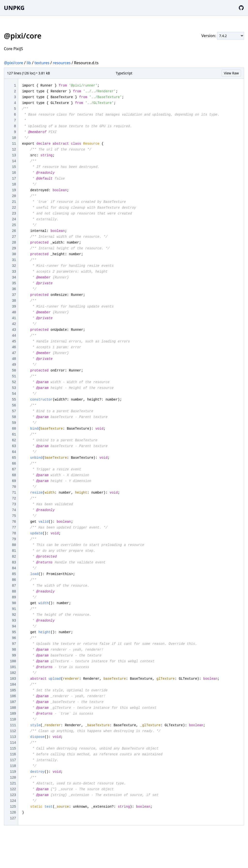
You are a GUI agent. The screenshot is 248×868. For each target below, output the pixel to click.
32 (14, 266)
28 (14, 243)
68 (14, 475)
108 (13, 708)
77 (14, 528)
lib (29, 63)
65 (14, 458)
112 (13, 731)
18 (14, 184)
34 (14, 277)
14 (14, 161)
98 (14, 650)
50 (14, 371)
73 (14, 504)
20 (14, 196)
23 (14, 213)
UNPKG (14, 8)
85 (14, 574)
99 (14, 655)
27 (14, 237)
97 (14, 644)
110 (13, 719)
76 (14, 522)
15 (14, 167)
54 (14, 394)
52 (14, 382)
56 (14, 405)
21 (14, 202)
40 (14, 312)
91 (14, 609)
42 (14, 324)
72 (14, 498)
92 (14, 615)
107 (13, 702)
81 (14, 551)
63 (14, 446)
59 (14, 423)
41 (14, 318)
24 (14, 219)
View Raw (231, 73)
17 (14, 179)
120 (13, 778)
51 (14, 376)
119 (13, 772)
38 (14, 301)
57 (14, 411)
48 (14, 359)
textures (42, 63)
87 (14, 586)
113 (13, 737)
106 (13, 696)
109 (13, 714)
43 (14, 330)
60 (14, 429)
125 (13, 807)
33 (14, 272)
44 (14, 336)
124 (13, 801)
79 (14, 539)
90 (14, 603)
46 (14, 347)
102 (13, 673)
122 (13, 789)
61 (14, 434)
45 (14, 341)
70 (14, 487)
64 (14, 452)
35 (14, 283)
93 (14, 621)
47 (14, 353)
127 (13, 818)
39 (14, 307)
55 (14, 400)
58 (14, 417)
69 (14, 481)
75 (14, 516)
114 (13, 743)
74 (14, 510)
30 (14, 254)
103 (13, 679)
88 (14, 592)
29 (14, 248)
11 (14, 144)
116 (13, 754)
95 (14, 632)
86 (14, 580)
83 (14, 562)
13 (14, 155)
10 (14, 138)
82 (14, 557)
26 (14, 231)
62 (14, 440)
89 (14, 597)
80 (14, 545)
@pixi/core (14, 63)
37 (14, 295)
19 (14, 190)
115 (13, 749)
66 (14, 464)
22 (14, 208)
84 (14, 568)
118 (13, 766)
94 (14, 626)
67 (14, 469)
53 (14, 388)
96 (14, 638)
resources (62, 63)
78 (14, 533)
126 (13, 813)
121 (13, 783)
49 (14, 365)
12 (14, 150)
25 (14, 225)
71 (14, 493)
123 (13, 795)
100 (13, 661)
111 (13, 725)
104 (13, 685)
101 (13, 667)
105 (13, 690)
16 (14, 173)
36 (14, 289)
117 (13, 760)
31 (14, 260)
